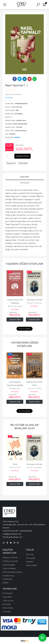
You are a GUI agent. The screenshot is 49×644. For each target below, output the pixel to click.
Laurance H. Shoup (34, 388)
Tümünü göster (24, 329)
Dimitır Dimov (15, 467)
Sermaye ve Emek (34, 300)
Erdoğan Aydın (15, 388)
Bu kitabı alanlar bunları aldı (24, 426)
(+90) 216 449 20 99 (10, 531)
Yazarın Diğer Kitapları (24, 264)
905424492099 (26, 531)
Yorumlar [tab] (25, 183)
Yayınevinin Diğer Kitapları (25, 344)
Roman (17, 137)
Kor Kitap (15, 309)
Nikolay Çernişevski (15, 306)
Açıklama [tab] (24, 177)
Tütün (15, 464)
